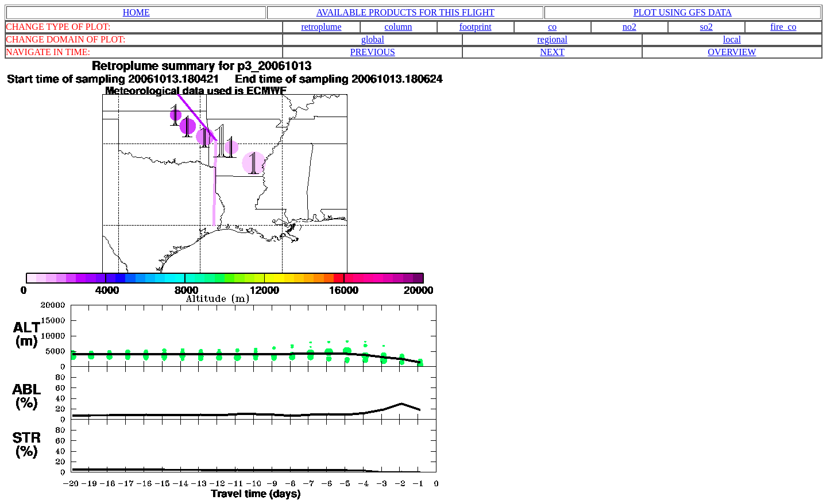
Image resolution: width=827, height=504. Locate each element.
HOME (136, 12)
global (373, 39)
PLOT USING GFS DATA (683, 12)
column (399, 27)
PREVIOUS (373, 52)
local (732, 39)
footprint (476, 27)
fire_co (783, 27)
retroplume (321, 27)
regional (552, 39)
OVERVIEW (732, 52)
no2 (629, 27)
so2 (706, 27)
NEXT (552, 52)
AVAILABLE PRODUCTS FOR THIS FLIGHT (405, 12)
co (552, 27)
